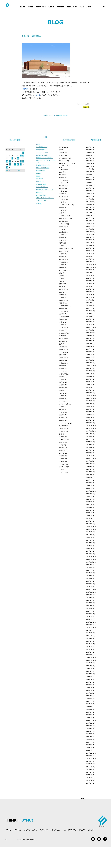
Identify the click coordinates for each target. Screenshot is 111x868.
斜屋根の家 (63, 349)
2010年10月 (90, 660)
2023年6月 (89, 245)
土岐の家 (62, 240)
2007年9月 (89, 761)
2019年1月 (89, 390)
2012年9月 (89, 598)
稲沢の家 (62, 393)
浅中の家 (62, 314)
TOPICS (30, 7)
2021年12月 (90, 295)
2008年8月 (89, 731)
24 (10, 164)
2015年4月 (89, 513)
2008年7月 (89, 734)
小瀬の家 (62, 254)
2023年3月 (89, 254)
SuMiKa (39, 206)
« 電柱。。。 (48, 115)
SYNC (38, 144)
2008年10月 (90, 726)
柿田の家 (62, 409)
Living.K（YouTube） (43, 156)
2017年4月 (89, 447)
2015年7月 (89, 505)
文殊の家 (62, 461)
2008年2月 (89, 748)
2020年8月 (89, 338)
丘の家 (61, 445)
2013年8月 (89, 567)
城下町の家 (63, 199)
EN (104, 7)
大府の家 (62, 194)
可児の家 (62, 385)
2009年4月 (89, 709)
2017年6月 (89, 442)
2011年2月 (89, 649)
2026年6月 (89, 147)
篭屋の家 (62, 237)
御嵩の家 (62, 308)
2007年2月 (89, 780)
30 (7, 167)
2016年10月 (90, 464)
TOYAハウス (63, 439)
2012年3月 (89, 614)
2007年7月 (89, 767)
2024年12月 (90, 196)
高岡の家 (62, 407)
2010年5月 (89, 674)
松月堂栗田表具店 (42, 186)
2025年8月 (89, 174)
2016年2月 (89, 486)
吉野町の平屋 (63, 374)
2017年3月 (89, 450)
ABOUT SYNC (41, 7)
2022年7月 (89, 275)
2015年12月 (90, 491)
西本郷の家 (63, 450)
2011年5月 (89, 641)
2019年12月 (90, 360)
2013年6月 (89, 573)
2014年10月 (90, 529)
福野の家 (62, 281)
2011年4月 (89, 644)
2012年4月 (89, 611)
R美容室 (62, 175)
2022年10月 (90, 267)
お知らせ (62, 153)
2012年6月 (89, 606)
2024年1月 (89, 226)
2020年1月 (89, 357)
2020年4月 (89, 349)
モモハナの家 (63, 224)
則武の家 (62, 360)
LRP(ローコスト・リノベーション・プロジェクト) (68, 164)
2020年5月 (89, 346)
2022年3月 (89, 286)
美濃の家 (62, 246)
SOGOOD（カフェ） (43, 153)
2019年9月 (89, 368)
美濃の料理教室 (64, 306)
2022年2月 (89, 289)
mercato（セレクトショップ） (46, 192)
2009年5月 (89, 707)
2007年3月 (89, 778)
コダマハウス (63, 317)
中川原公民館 (63, 338)
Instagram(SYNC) (42, 150)
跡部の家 (62, 418)
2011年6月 (89, 638)
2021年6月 (89, 311)
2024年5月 (89, 215)
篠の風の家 (63, 197)
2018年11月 (90, 396)
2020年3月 (89, 352)
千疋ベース (63, 183)
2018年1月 (89, 423)
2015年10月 (90, 497)
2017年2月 (89, 453)
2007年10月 (90, 759)
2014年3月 (89, 548)
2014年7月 (89, 537)
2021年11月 (90, 297)
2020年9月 (89, 335)
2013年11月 (90, 559)
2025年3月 (89, 188)
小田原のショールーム (66, 205)
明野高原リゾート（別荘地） (45, 159)
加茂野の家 (63, 429)
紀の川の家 (63, 186)
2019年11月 (90, 363)
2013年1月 (89, 587)
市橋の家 (62, 298)
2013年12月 (90, 557)
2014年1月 (89, 554)
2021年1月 (89, 325)
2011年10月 (90, 628)
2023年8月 (89, 240)
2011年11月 (90, 625)
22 (23, 161)
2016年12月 (90, 458)
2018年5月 (89, 412)
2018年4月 (89, 415)
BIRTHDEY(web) (41, 198)
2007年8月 (89, 764)
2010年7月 (89, 668)
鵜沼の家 (62, 319)
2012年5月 (89, 608)
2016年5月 (89, 477)
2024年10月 (90, 202)
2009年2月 (89, 715)
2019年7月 (89, 374)
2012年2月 (89, 617)
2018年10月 (90, 398)
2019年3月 (89, 385)
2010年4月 (89, 677)
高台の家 (62, 420)
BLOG (82, 7)
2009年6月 (89, 704)
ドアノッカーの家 (64, 423)
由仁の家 (62, 172)
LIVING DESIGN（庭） (43, 169)
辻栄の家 (62, 448)
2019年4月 (89, 382)
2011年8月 (89, 633)
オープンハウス (64, 158)
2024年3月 (89, 221)
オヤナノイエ (63, 467)
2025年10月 (90, 169)
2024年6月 (89, 213)
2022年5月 (89, 281)
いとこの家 (63, 426)
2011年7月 (89, 636)
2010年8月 (89, 666)
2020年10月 (90, 333)
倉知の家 (62, 325)
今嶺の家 (62, 371)
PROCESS (61, 7)
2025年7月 (89, 177)
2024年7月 (89, 210)
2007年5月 (89, 772)
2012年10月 (90, 595)
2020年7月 (89, 341)
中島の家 (62, 213)
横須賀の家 (63, 347)
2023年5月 (89, 248)
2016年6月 (89, 475)
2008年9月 (89, 729)
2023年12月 (90, 229)
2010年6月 (89, 671)
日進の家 (62, 202)
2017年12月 (90, 426)
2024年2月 (89, 224)
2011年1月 (89, 652)
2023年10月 (90, 234)
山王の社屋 (63, 259)
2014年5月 (89, 543)
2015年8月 (89, 502)
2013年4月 (89, 578)
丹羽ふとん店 (40, 183)
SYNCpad (62, 147)
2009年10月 (90, 693)
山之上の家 (63, 232)
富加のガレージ (64, 216)
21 (21, 161)
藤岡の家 (62, 177)
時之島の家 (63, 289)
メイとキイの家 (64, 404)
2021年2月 (89, 322)
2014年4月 (89, 546)
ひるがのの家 (63, 333)
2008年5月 (89, 739)
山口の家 (62, 188)
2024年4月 (89, 218)
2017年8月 (89, 436)
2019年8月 (89, 371)
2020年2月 (89, 355)
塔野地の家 (63, 336)
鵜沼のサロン (63, 251)
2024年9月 (89, 204)
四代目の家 (63, 355)
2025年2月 (89, 191)
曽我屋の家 (63, 366)
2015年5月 (89, 510)
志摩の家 (62, 399)
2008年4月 (89, 742)
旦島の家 (62, 396)
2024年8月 (89, 207)
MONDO (39, 175)
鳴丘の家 (62, 382)
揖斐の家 (62, 377)
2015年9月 (89, 499)
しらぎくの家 (63, 311)
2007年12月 (90, 753)
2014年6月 (89, 540)
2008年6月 (89, 737)
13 (18, 158)
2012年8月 (89, 600)
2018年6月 (89, 409)
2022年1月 (89, 292)
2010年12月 (90, 655)
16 (7, 161)
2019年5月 (89, 379)
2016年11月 (90, 461)
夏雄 (61, 469)
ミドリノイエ (63, 464)
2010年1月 (89, 685)
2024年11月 (90, 199)
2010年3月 (89, 679)
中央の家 (62, 257)
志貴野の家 (63, 227)
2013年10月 (90, 562)
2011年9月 (89, 630)
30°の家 (62, 330)
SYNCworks (63, 161)
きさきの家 (63, 352)
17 (10, 161)
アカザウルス (63, 472)
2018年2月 (89, 420)
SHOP (89, 7)
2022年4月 (89, 284)
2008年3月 (89, 745)
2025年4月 (89, 185)
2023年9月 (89, 237)
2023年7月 (89, 243)
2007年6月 (89, 769)
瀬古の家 (62, 415)
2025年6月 (89, 180)
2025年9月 (89, 172)
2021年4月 (89, 316)
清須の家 (62, 295)
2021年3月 (89, 319)
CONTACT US (72, 7)
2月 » (18, 170)
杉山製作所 (40, 181)
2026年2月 (89, 158)
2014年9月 (89, 532)
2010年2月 (89, 682)
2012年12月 (90, 589)
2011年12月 (90, 622)
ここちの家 (63, 401)
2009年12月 (90, 688)
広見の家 (62, 437)
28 (21, 164)
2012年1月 (89, 619)
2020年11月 (90, 330)
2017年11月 (90, 428)
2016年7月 (89, 472)
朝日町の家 (63, 243)
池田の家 (62, 344)
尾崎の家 (62, 379)
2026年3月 (89, 155)
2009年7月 (89, 701)
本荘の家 (62, 322)
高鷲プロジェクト (64, 218)
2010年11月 (90, 658)
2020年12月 (90, 327)
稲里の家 (62, 267)
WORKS (51, 7)
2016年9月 (89, 466)
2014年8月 (89, 535)
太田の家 (62, 388)
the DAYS (62, 341)
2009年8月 (89, 698)
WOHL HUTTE (41, 172)
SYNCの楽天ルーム (42, 147)
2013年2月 (89, 584)
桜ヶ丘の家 (63, 180)
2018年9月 (89, 401)
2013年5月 (89, 576)
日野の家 (62, 412)
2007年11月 (90, 756)
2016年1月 (89, 488)
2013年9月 (89, 565)
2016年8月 (89, 469)
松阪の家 (62, 210)
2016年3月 (89, 483)
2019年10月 (90, 365)
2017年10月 (90, 431)
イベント (62, 155)
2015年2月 (89, 518)
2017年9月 (89, 434)
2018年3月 (89, 417)
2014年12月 (90, 524)
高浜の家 (62, 207)
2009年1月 (89, 718)
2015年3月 (89, 516)
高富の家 (62, 292)
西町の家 (62, 442)
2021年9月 (89, 303)
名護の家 (62, 191)
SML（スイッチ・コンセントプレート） (46, 162)
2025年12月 (90, 164)
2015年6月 (89, 507)
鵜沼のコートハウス (65, 248)
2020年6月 (89, 344)
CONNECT (40, 195)
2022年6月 (89, 278)
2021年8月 (89, 305)
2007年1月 (89, 783)
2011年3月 (89, 647)
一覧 (54, 115)
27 (18, 164)
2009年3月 (89, 712)
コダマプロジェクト (42, 203)
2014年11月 (90, 527)
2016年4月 (89, 480)
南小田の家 (63, 221)
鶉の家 (61, 287)
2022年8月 (89, 273)
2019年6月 (89, 376)
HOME (23, 7)
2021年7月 (89, 308)
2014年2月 (89, 551)
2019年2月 (89, 387)
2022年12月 (90, 262)
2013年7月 (89, 570)
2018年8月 (89, 404)
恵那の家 (62, 265)
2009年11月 (90, 690)
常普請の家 (63, 363)
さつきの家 (63, 328)
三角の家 (62, 456)
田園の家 (86, 107)
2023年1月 (89, 259)
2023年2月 (89, 256)
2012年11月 (90, 592)
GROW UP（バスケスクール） (46, 201)
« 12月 (8, 170)
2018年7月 (89, 406)
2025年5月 (89, 183)
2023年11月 (90, 232)
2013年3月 (89, 581)
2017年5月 (89, 445)
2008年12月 (90, 720)
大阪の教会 (63, 169)
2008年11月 (90, 723)
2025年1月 (89, 194)
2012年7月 (89, 603)
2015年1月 (89, 521)
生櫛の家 (62, 276)
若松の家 (62, 235)
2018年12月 (90, 393)
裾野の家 (62, 303)
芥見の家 (62, 459)
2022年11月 (90, 264)
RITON (38, 178)
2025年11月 (90, 166)
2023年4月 (89, 251)
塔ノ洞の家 (63, 358)
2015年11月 (90, 494)
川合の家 (62, 273)
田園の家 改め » (62, 115)
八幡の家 (62, 278)
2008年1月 (89, 750)
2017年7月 (89, 439)
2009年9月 (89, 696)
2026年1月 (89, 161)
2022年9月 (89, 270)
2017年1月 (89, 456)
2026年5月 (89, 150)
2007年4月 (89, 775)
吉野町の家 (63, 431)
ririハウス (62, 453)
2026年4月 (89, 153)
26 (15, 164)
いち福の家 (63, 262)
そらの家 (62, 368)
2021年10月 (90, 300)
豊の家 (61, 229)
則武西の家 (63, 284)
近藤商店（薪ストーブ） (44, 166)
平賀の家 (62, 390)
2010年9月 (89, 663)
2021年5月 (89, 314)
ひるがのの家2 (63, 270)
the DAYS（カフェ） (43, 189)
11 (12, 158)
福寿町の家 (63, 300)
